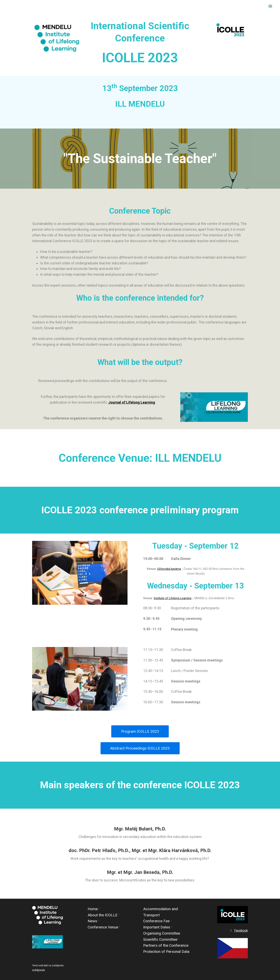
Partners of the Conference (166, 946)
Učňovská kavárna (169, 571)
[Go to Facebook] (239, 931)
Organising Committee (162, 933)
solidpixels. (39, 970)
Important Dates (157, 927)
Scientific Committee (160, 939)
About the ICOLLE (103, 915)
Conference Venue (103, 927)
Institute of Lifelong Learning (173, 600)
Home (93, 909)
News (92, 921)
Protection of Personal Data (166, 952)
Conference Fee (156, 921)
